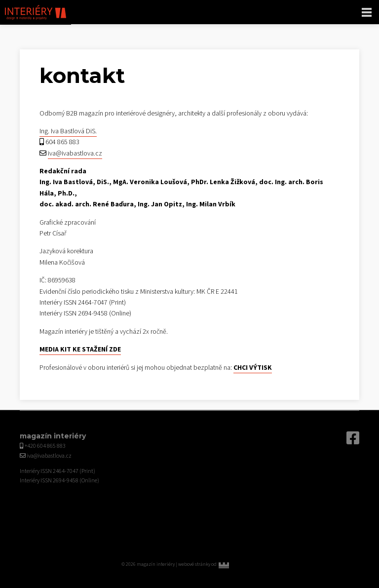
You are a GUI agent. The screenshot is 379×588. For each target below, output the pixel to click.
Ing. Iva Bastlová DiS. (68, 131)
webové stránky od (218, 564)
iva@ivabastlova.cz (75, 154)
